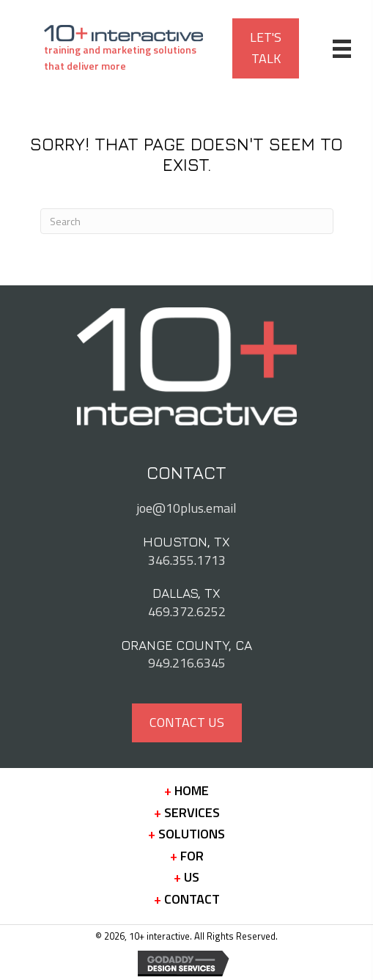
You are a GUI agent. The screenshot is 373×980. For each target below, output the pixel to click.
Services (187, 813)
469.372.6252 (187, 611)
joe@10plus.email (186, 508)
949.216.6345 (187, 663)
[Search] (187, 221)
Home (186, 791)
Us (186, 877)
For (187, 856)
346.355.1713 (187, 560)
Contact (187, 899)
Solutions (186, 834)
